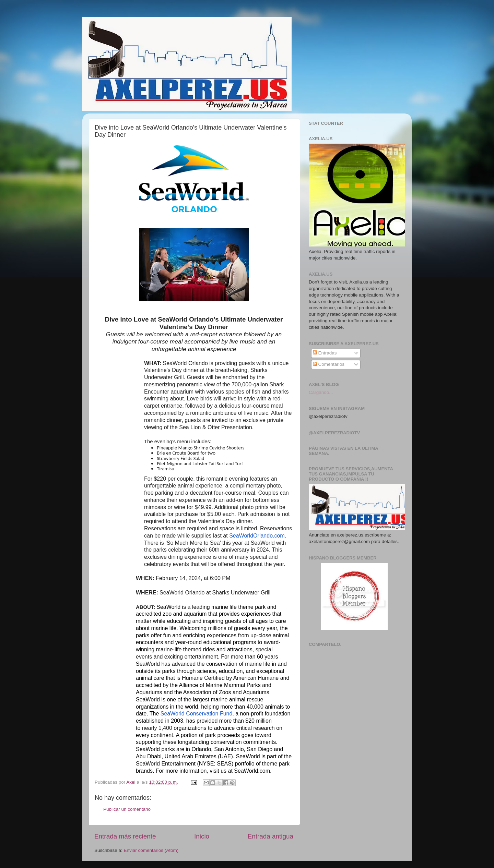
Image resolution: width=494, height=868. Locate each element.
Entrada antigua (270, 836)
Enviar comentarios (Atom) (151, 850)
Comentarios (329, 364)
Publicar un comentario (127, 809)
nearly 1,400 (157, 728)
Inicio (202, 836)
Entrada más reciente (125, 836)
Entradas (325, 353)
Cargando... (321, 392)
